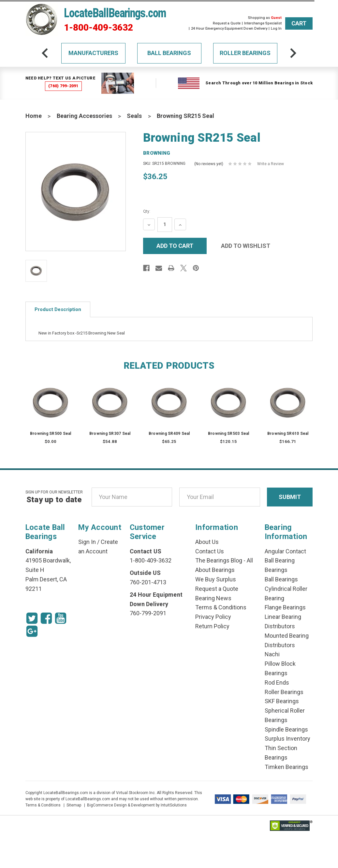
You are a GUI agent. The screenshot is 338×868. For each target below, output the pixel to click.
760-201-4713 (148, 582)
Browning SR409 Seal (169, 434)
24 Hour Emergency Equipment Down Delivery (229, 28)
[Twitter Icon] (32, 618)
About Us (207, 542)
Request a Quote (227, 23)
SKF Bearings (282, 701)
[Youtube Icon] (61, 618)
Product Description (58, 309)
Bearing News (213, 598)
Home (34, 116)
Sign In (87, 542)
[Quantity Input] (165, 225)
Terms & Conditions (221, 607)
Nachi (272, 654)
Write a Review (271, 164)
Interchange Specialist (263, 23)
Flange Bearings (285, 607)
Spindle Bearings (286, 729)
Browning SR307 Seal (110, 434)
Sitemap (74, 805)
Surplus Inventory (287, 739)
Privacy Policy (213, 617)
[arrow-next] (293, 53)
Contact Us (210, 551)
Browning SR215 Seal (185, 116)
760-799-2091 (148, 613)
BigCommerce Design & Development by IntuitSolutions (137, 805)
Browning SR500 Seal (51, 434)
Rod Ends (277, 683)
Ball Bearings (169, 53)
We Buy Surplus (216, 579)
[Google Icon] (32, 631)
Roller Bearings (245, 53)
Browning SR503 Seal (229, 434)
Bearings (276, 570)
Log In (276, 28)
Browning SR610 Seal (288, 434)
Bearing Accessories (84, 116)
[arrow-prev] (45, 53)
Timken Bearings (287, 767)
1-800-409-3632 (98, 28)
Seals (134, 116)
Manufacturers (93, 53)
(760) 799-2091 (63, 86)
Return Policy (212, 626)
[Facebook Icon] (46, 618)
